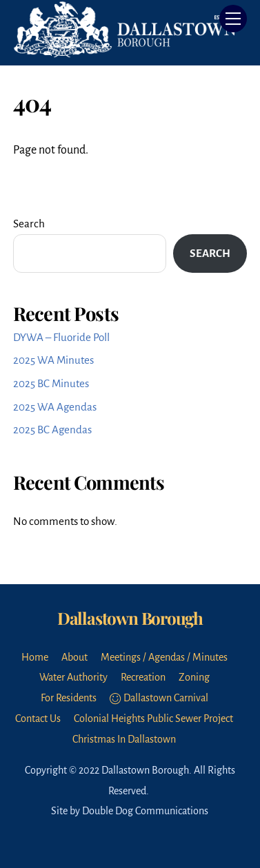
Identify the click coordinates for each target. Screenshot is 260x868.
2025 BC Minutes (51, 383)
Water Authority (73, 677)
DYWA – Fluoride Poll (61, 337)
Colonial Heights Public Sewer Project (153, 719)
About (74, 657)
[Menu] (233, 19)
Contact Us (38, 719)
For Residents (69, 698)
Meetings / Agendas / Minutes (164, 657)
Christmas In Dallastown (124, 739)
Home (35, 657)
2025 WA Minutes (53, 360)
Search (29, 224)
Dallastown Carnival (159, 698)
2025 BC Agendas (52, 430)
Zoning (194, 677)
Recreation (143, 677)
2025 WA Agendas (55, 407)
